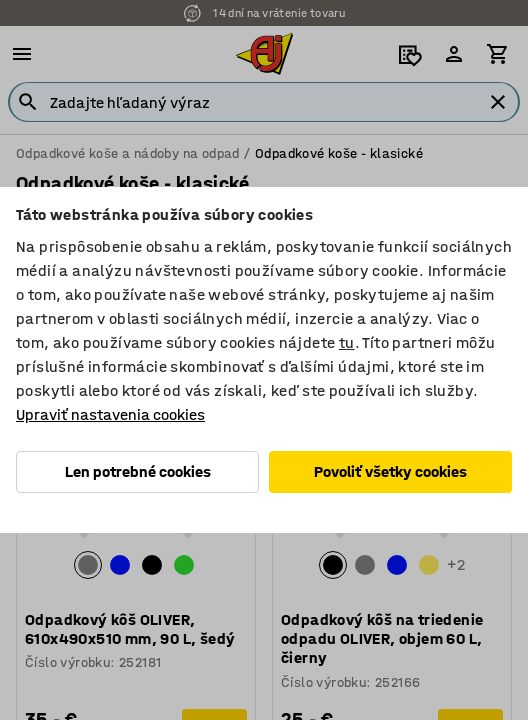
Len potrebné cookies (138, 471)
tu (347, 342)
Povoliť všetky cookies (390, 471)
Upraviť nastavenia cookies (110, 414)
